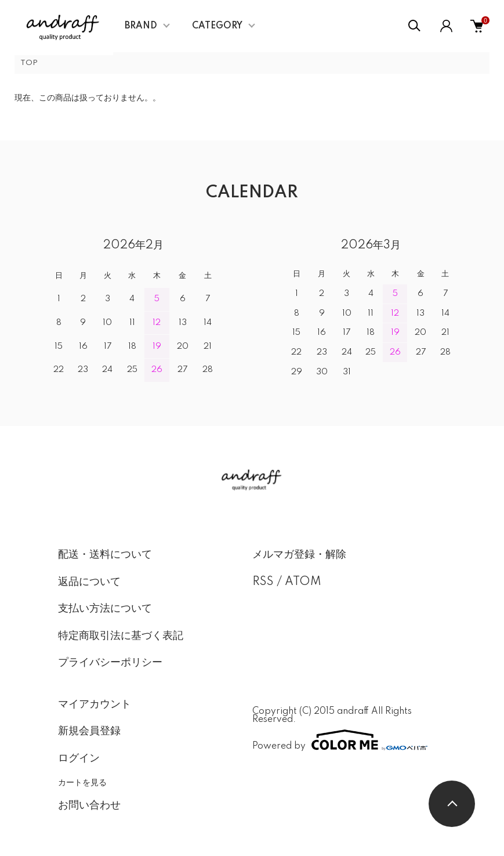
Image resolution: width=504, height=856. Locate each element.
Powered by (340, 740)
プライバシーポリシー (110, 663)
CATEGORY (217, 26)
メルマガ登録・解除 (299, 555)
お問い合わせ (89, 806)
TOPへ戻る (452, 804)
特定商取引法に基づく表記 (121, 636)
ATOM (303, 582)
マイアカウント (95, 705)
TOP (29, 63)
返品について (89, 582)
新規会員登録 (89, 731)
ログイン (79, 759)
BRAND (141, 26)
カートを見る (82, 782)
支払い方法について (105, 609)
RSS (263, 582)
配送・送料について (105, 555)
